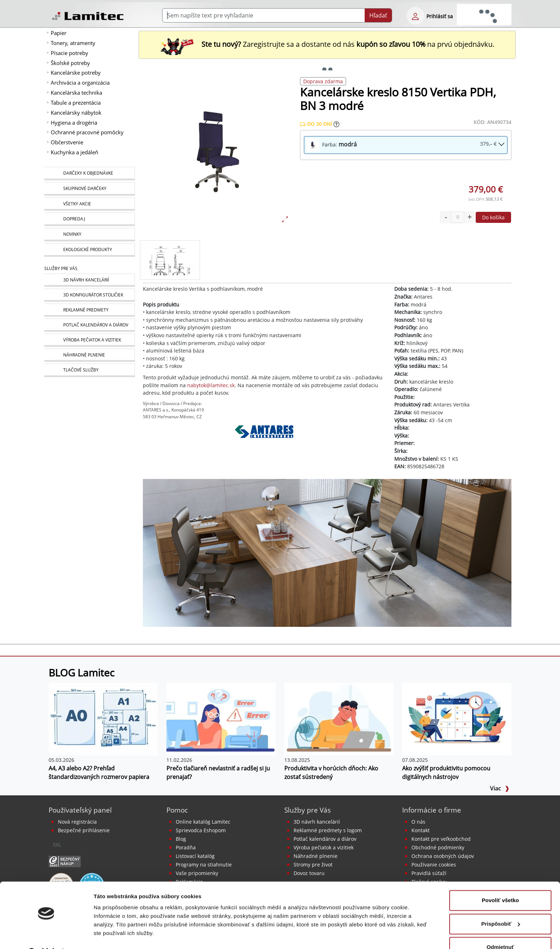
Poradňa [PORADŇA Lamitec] (186, 847)
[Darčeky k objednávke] (89, 174)
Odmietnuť (500, 929)
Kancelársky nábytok (76, 113)
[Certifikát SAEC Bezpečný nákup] (65, 861)
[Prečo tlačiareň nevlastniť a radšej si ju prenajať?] (221, 719)
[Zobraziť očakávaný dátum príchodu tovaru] (336, 124)
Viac (500, 788)
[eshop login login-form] (415, 16)
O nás (418, 822)
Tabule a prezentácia (76, 103)
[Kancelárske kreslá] (327, 552)
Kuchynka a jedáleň (74, 152)
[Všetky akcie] (89, 204)
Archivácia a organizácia (80, 83)
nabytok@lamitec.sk (211, 385)
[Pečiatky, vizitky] (89, 340)
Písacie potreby (69, 53)
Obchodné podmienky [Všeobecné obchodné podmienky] (438, 847)
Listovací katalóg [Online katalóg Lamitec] (195, 856)
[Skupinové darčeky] (89, 189)
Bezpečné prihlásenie (84, 830)
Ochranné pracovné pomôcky (87, 132)
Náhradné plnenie (316, 856)
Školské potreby (70, 63)
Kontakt (421, 830)
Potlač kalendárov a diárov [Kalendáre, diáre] (325, 839)
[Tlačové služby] (89, 370)
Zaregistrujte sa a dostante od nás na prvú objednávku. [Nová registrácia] (327, 44)
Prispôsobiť (501, 906)
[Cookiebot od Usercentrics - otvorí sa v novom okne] (46, 935)
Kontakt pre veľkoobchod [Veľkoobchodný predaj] (441, 839)
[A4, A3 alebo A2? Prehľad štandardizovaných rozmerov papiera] (103, 719)
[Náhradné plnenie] (89, 355)
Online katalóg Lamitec (203, 822)
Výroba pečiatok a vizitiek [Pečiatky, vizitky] (324, 847)
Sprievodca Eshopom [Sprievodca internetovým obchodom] (201, 830)
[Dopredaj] (89, 219)
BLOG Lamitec (81, 673)
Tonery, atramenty (73, 43)
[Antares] (264, 441)
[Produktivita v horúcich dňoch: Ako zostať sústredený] (339, 719)
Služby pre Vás (307, 810)
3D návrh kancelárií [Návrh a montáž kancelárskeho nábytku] (317, 822)
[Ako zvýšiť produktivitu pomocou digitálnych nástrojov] (457, 719)
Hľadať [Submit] (378, 15)
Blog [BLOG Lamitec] (181, 839)
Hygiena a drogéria (74, 123)
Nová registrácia (77, 822)
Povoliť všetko (500, 882)
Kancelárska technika (76, 93)
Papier (59, 33)
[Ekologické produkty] (89, 250)
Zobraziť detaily (114, 935)
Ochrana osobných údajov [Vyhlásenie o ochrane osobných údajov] (443, 856)
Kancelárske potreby (76, 73)
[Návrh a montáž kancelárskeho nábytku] (89, 280)
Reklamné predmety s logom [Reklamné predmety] (328, 830)
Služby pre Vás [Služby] (61, 268)
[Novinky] (89, 235)
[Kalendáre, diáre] (89, 325)
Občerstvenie (67, 142)
